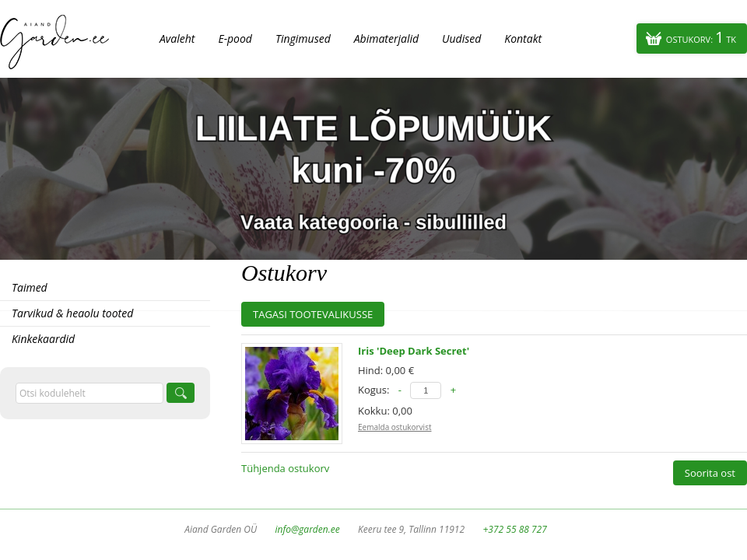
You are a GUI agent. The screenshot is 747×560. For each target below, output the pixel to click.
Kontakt (523, 38)
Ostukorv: (701, 37)
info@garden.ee (308, 529)
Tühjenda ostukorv (285, 468)
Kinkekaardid (43, 339)
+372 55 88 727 (514, 529)
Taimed (30, 287)
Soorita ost (710, 473)
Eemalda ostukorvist (395, 427)
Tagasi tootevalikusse (313, 314)
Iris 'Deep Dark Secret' (414, 351)
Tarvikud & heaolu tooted (72, 313)
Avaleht (177, 38)
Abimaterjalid (386, 38)
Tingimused (303, 38)
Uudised (461, 38)
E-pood (235, 38)
